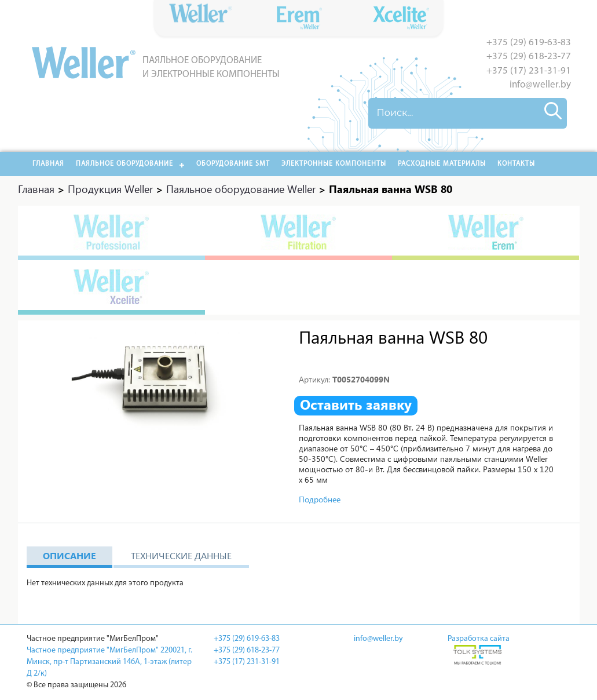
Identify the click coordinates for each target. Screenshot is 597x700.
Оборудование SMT (233, 164)
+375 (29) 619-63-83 (529, 43)
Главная (48, 164)
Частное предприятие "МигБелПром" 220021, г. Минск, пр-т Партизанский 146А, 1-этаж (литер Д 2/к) (109, 662)
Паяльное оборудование (124, 164)
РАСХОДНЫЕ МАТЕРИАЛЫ (442, 164)
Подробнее (320, 499)
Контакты (516, 164)
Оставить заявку (356, 404)
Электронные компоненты (334, 164)
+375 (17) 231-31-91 (529, 71)
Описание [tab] (69, 555)
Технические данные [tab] (181, 555)
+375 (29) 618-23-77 (529, 56)
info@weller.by (540, 85)
